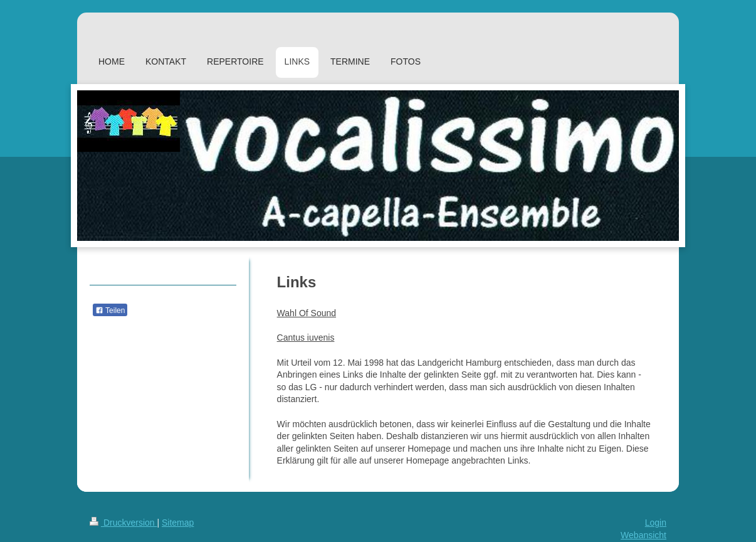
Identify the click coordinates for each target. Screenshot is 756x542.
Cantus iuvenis (306, 337)
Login (656, 523)
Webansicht (643, 535)
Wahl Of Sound (307, 313)
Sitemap (178, 523)
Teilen (110, 311)
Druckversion (123, 523)
